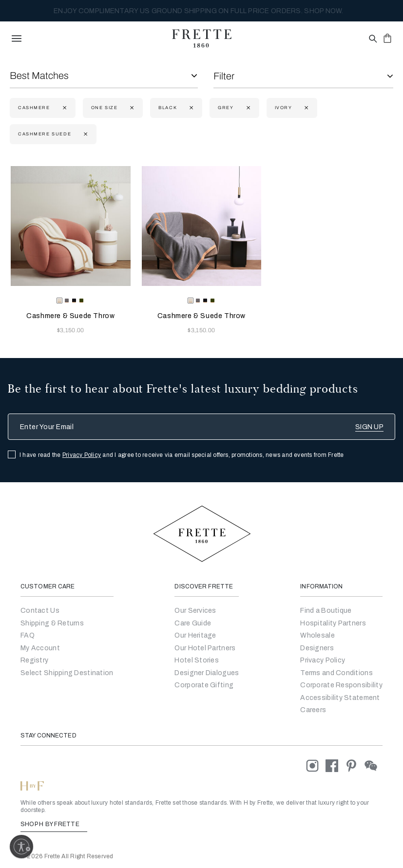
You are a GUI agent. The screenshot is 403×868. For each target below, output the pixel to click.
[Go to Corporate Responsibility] (341, 685)
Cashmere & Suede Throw (70, 316)
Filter (224, 76)
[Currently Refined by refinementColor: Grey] (247, 108)
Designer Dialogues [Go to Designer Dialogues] (207, 673)
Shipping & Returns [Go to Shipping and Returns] (52, 623)
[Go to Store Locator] (326, 611)
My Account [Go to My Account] (40, 648)
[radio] (67, 301)
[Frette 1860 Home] (202, 38)
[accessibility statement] (340, 698)
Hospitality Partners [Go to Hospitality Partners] (333, 623)
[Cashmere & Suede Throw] (71, 226)
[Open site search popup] (372, 39)
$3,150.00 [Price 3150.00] (71, 330)
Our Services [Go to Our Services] (195, 611)
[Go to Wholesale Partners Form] (317, 635)
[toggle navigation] (17, 38)
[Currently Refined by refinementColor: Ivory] (305, 108)
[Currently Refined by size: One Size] (131, 108)
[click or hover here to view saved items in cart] (387, 38)
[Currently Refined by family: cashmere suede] (85, 134)
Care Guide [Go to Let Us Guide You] (193, 623)
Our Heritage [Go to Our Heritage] (195, 635)
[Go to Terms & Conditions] (336, 673)
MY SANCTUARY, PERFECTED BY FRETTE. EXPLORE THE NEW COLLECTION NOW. (198, 11)
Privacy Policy (82, 455)
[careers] (313, 710)
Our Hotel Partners (205, 648)
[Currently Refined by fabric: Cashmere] (64, 108)
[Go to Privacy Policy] (323, 660)
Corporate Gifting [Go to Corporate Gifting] (204, 685)
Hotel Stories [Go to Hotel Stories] (197, 660)
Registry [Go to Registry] (34, 660)
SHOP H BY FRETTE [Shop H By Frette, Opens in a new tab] (54, 824)
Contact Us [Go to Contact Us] (40, 611)
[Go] (317, 648)
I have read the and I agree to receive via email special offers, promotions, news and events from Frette (182, 455)
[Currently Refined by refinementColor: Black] (190, 108)
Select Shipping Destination (67, 673)
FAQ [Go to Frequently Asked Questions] (28, 635)
